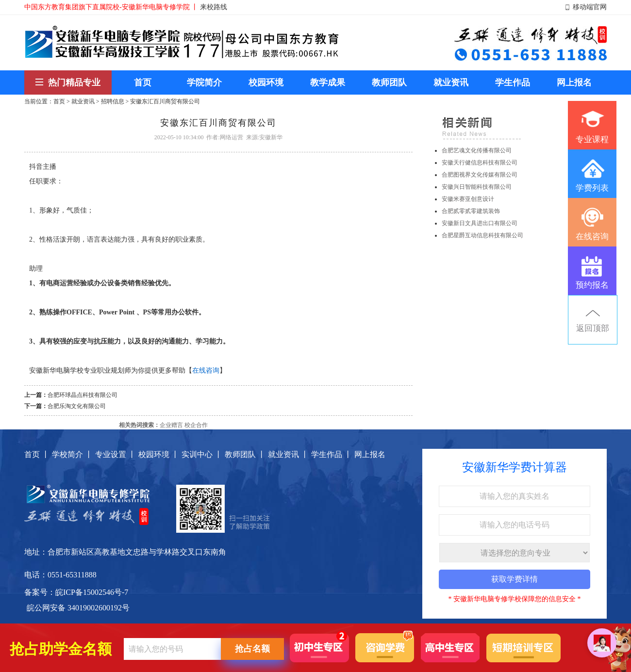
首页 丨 (37, 454)
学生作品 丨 (332, 454)
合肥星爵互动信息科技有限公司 (482, 235)
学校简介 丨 (72, 454)
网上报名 (370, 454)
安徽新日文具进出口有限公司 (480, 223)
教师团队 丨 (245, 454)
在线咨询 (206, 370)
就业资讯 (83, 101)
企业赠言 (171, 425)
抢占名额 (252, 649)
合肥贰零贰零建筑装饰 (471, 211)
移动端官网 (590, 7)
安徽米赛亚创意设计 (468, 199)
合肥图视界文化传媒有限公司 (480, 175)
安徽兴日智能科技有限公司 (477, 187)
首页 (59, 101)
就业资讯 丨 (288, 454)
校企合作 (196, 425)
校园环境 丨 (159, 454)
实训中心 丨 (202, 454)
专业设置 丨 (116, 454)
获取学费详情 (515, 579)
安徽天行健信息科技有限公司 (480, 163)
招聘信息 (113, 101)
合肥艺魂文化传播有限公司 (477, 150)
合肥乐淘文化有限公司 (77, 406)
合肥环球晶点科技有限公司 (83, 395)
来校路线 (214, 7)
